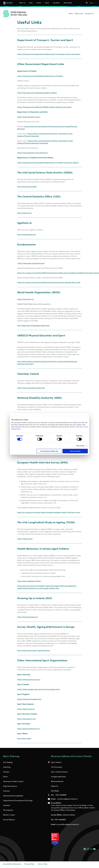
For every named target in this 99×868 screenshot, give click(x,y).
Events (39, 3)
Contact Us (89, 14)
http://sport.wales (24, 739)
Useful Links (79, 14)
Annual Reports (9, 820)
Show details (80, 446)
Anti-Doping (8, 762)
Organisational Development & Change (18, 801)
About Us (22, 3)
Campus (6, 772)
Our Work (56, 3)
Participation (8, 810)
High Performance (10, 786)
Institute (6, 791)
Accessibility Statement (12, 864)
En (91, 3)
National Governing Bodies (13, 796)
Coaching (7, 767)
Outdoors (7, 805)
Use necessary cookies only (49, 451)
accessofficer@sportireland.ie (68, 825)
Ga (94, 3)
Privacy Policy (29, 864)
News (31, 3)
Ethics (5, 777)
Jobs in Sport (68, 3)
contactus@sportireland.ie (67, 799)
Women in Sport (9, 815)
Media (47, 3)
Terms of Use (42, 864)
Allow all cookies (75, 451)
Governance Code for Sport (13, 782)
